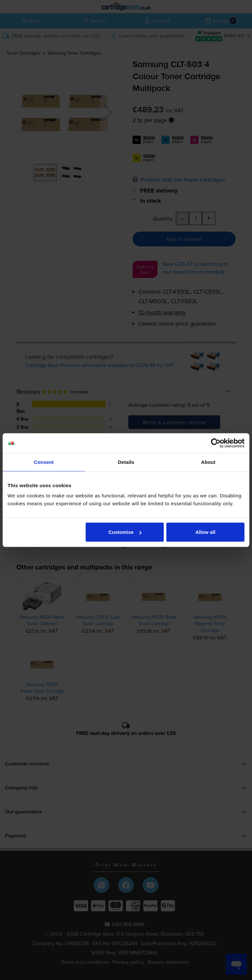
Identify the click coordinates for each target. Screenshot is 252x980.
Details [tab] (126, 462)
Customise (125, 532)
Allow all (205, 532)
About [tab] (208, 462)
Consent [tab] (44, 462)
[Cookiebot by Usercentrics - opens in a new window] (216, 443)
